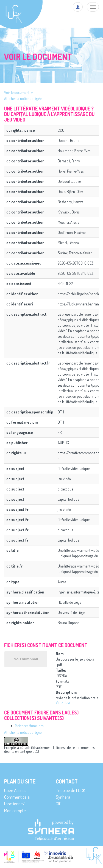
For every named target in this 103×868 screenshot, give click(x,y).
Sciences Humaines (29, 726)
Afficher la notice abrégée (23, 98)
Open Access (15, 790)
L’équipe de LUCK (70, 790)
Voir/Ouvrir (64, 702)
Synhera (63, 797)
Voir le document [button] (19, 92)
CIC (59, 804)
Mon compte (15, 810)
